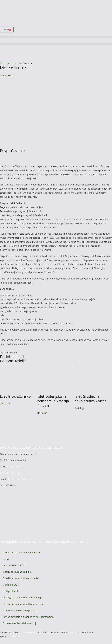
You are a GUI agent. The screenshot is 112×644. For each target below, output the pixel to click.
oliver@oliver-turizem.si (19, 479)
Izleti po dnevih (11, 591)
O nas (6, 559)
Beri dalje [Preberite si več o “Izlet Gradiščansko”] (5, 403)
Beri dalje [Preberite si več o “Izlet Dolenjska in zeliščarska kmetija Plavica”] (42, 413)
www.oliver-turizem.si (11, 473)
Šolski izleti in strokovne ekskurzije (21, 578)
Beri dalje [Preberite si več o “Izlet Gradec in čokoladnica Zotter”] (80, 408)
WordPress (15, 636)
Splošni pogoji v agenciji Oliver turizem (23, 604)
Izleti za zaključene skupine (17, 572)
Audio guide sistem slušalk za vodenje (22, 598)
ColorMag (73, 633)
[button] (56, 37)
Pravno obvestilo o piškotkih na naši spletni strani (29, 617)
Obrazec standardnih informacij (19, 623)
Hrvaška (12, 76)
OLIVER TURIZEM (28, 633)
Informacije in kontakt (14, 565)
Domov (4, 63)
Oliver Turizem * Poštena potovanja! (22, 553)
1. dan (13, 63)
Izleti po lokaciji (11, 585)
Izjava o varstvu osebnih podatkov (20, 610)
